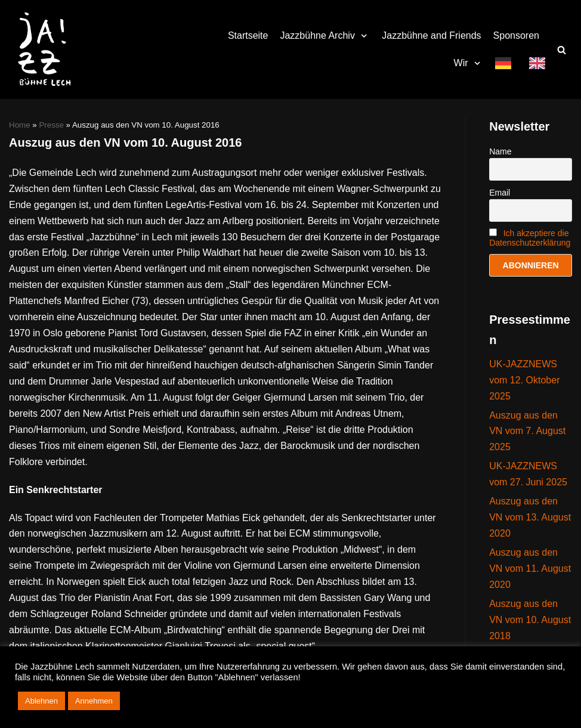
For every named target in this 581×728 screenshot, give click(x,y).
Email (500, 193)
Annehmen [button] (94, 701)
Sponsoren (516, 35)
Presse (51, 125)
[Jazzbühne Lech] (42, 49)
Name (500, 151)
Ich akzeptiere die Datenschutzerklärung (530, 238)
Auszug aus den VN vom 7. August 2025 (527, 431)
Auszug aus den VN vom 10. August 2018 (530, 620)
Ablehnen (41, 701)
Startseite (248, 35)
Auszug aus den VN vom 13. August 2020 (530, 517)
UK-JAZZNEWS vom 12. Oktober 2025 (524, 380)
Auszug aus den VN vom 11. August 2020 (530, 569)
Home (20, 125)
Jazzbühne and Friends (431, 35)
